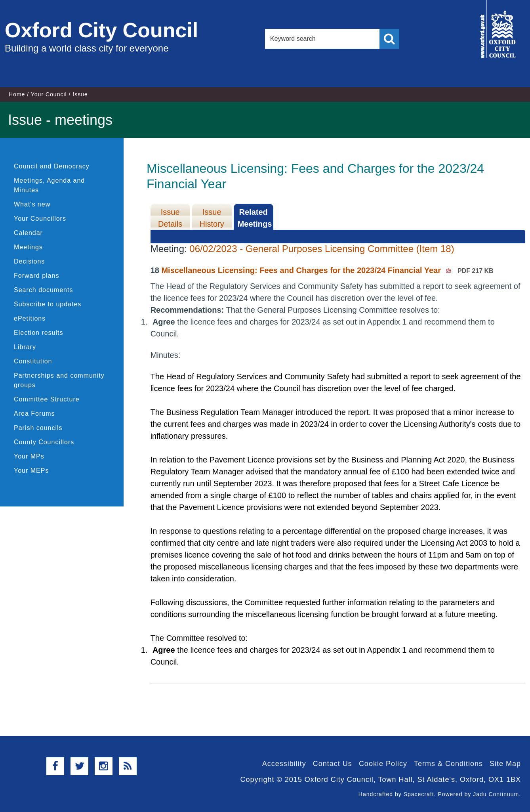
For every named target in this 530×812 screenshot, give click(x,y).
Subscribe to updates (48, 304)
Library (25, 347)
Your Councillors (40, 219)
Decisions (29, 261)
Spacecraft (419, 794)
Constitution (33, 361)
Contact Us (333, 764)
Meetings (28, 247)
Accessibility (284, 764)
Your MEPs (31, 471)
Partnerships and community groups (59, 380)
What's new (32, 204)
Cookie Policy (383, 764)
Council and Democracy (52, 166)
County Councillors (44, 442)
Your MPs (29, 456)
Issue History (212, 218)
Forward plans (36, 276)
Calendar (28, 233)
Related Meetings (255, 218)
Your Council (49, 94)
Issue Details (170, 218)
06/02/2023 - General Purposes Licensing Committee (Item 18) (322, 249)
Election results (39, 333)
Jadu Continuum (496, 794)
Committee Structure (47, 399)
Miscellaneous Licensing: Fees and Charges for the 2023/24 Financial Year (327, 270)
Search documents (43, 290)
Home (17, 94)
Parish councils (38, 428)
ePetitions (30, 318)
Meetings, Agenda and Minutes (49, 185)
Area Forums (34, 414)
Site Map (505, 764)
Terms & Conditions (448, 764)
